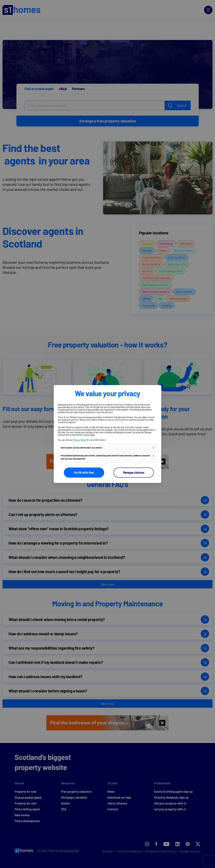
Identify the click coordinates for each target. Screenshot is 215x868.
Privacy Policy (80, 440)
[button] (107, 448)
